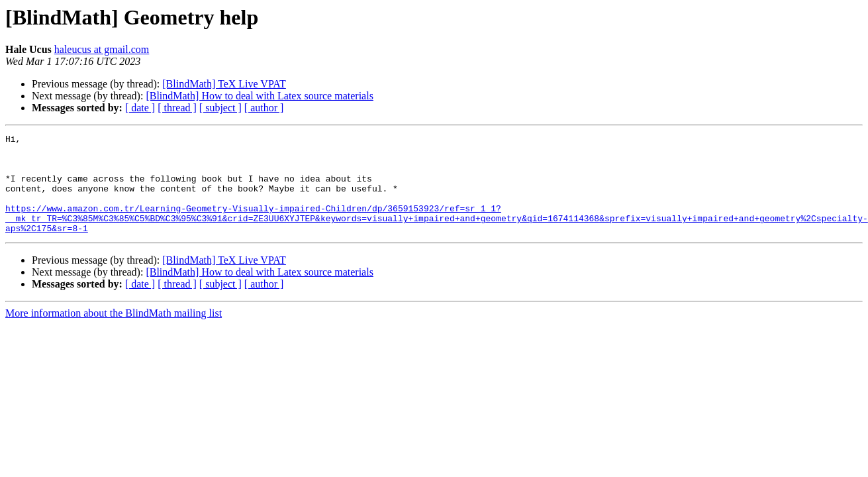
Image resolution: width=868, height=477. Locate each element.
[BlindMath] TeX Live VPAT (224, 84)
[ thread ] (177, 108)
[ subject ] (220, 108)
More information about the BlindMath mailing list (114, 333)
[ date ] (140, 108)
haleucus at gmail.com (102, 49)
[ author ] (264, 108)
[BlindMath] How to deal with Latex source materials (259, 96)
